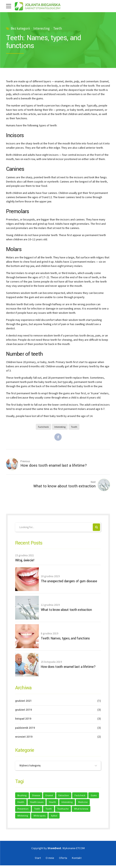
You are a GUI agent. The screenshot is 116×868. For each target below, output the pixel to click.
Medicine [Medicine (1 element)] (22, 811)
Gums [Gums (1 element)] (21, 804)
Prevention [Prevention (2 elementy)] (38, 811)
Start (38, 860)
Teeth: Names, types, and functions (65, 640)
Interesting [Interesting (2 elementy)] (81, 804)
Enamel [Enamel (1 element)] (51, 797)
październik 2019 (25, 729)
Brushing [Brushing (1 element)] (22, 797)
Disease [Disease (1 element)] (37, 797)
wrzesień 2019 (24, 738)
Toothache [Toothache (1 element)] (79, 811)
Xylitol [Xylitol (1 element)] (75, 818)
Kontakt (77, 860)
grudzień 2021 (23, 702)
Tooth (74, 427)
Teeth (57, 28)
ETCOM (80, 851)
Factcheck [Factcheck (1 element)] (82, 797)
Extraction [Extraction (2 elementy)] (66, 797)
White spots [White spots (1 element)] (60, 818)
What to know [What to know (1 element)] (25, 818)
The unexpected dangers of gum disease (69, 582)
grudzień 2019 (24, 711)
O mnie (50, 860)
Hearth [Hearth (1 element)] (66, 804)
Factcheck (43, 427)
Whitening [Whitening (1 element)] (43, 818)
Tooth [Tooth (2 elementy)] (64, 811)
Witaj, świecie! (25, 562)
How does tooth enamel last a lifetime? (68, 668)
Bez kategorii (20, 28)
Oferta (63, 860)
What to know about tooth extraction (66, 611)
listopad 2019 (23, 720)
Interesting (42, 28)
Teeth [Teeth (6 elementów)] (53, 811)
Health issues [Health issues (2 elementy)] (49, 804)
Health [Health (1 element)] (33, 804)
